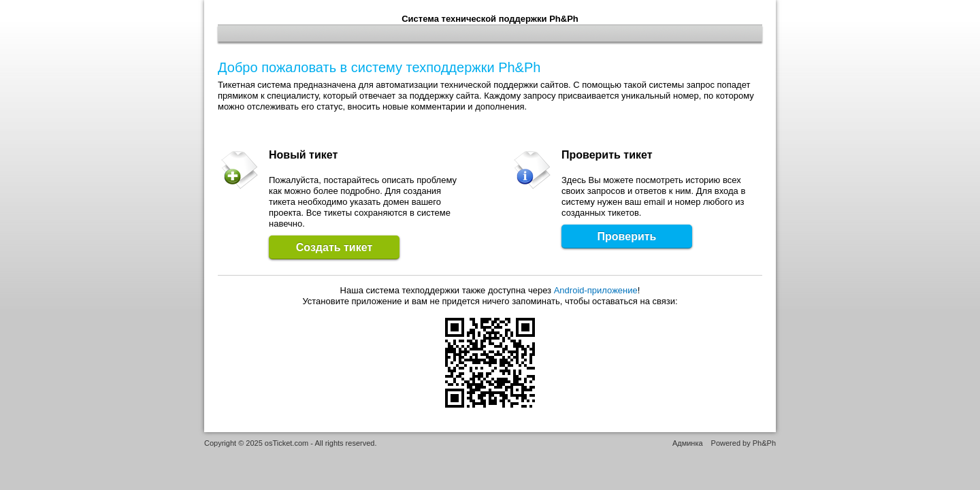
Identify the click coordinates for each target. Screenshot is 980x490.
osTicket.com (287, 443)
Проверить (627, 236)
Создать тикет (334, 247)
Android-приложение (596, 290)
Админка (688, 443)
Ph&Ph (764, 443)
